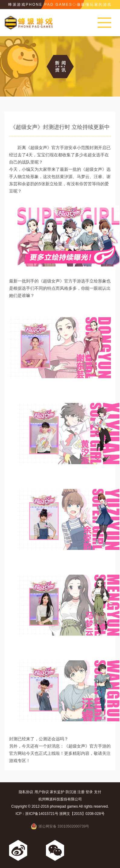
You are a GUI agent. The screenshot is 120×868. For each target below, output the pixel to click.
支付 (98, 792)
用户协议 (42, 792)
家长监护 (57, 792)
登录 (89, 792)
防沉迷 (71, 792)
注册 (81, 792)
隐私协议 (26, 792)
